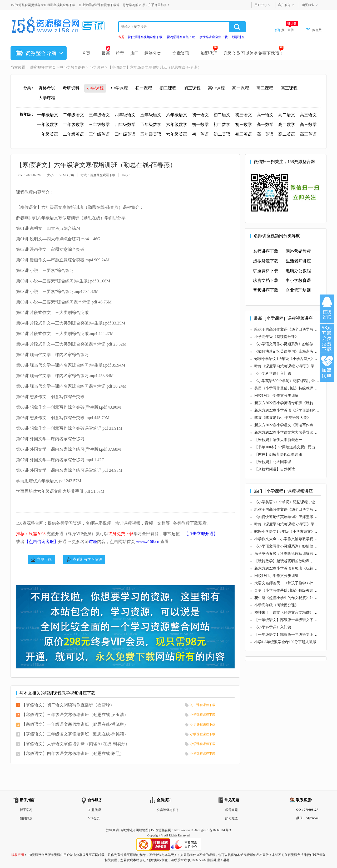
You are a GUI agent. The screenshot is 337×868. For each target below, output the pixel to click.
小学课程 (97, 67)
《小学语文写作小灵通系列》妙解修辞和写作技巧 (295, 344)
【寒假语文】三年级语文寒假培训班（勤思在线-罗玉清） (75, 715)
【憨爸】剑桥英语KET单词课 (278, 455)
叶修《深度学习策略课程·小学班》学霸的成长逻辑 (295, 366)
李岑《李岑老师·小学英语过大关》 (283, 418)
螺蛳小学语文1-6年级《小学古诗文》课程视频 (292, 359)
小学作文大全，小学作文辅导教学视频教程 (289, 539)
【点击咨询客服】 (41, 542)
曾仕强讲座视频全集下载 (145, 37)
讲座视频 (37, 67)
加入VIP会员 (327, 338)
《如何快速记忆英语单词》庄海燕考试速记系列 (293, 351)
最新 (106, 53)
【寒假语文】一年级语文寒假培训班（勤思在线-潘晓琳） (75, 724)
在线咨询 (327, 309)
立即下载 (44, 559)
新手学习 (26, 810)
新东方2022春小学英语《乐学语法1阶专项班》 (292, 410)
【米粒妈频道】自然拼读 (275, 469)
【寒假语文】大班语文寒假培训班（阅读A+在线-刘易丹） (76, 744)
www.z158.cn (148, 542)
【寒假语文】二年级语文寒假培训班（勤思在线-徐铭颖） (75, 734)
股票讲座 (238, 37)
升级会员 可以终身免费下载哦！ (253, 53)
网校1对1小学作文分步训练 (276, 396)
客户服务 (284, 5)
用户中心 (261, 5)
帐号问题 (231, 810)
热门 (134, 53)
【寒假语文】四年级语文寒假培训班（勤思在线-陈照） (73, 753)
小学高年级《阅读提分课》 (276, 337)
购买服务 (308, 5)
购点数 (317, 30)
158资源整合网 (161, 830)
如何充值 (231, 818)
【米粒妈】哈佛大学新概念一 (278, 440)
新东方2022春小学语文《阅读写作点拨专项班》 (293, 425)
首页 (86, 53)
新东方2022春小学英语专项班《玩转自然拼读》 (293, 403)
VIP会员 (94, 818)
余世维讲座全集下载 (214, 37)
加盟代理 (209, 53)
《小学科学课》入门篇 (273, 374)
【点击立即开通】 (201, 534)
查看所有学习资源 (87, 559)
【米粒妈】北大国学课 (273, 462)
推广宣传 (290, 30)
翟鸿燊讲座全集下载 (181, 37)
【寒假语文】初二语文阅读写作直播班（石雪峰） (68, 705)
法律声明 (112, 830)
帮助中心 (127, 830)
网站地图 (142, 830)
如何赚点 (26, 818)
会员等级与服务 (168, 810)
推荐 (120, 53)
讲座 (93, 542)
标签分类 (153, 53)
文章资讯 (181, 53)
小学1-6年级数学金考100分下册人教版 (285, 642)
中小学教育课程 (72, 67)
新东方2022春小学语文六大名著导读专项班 (289, 432)
